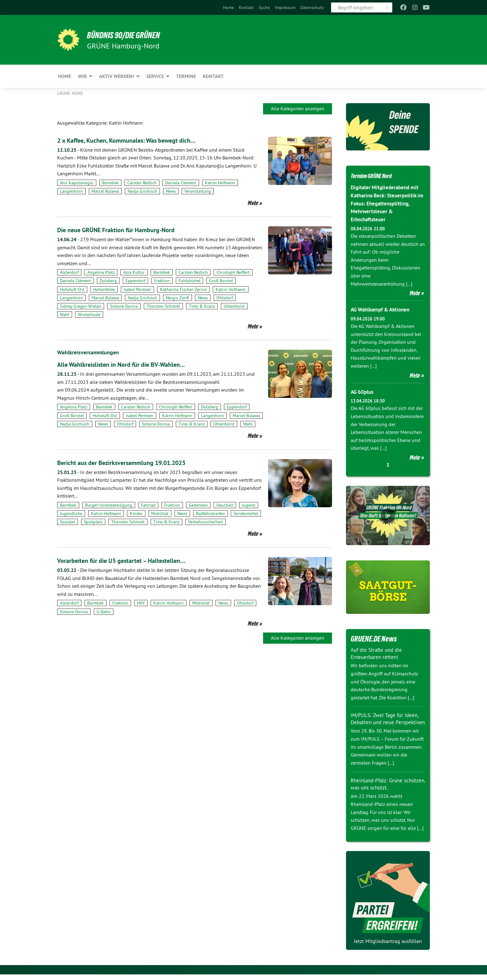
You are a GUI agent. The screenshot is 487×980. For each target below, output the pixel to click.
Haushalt (225, 505)
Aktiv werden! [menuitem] (117, 76)
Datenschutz (312, 7)
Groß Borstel (221, 281)
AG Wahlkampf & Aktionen (383, 308)
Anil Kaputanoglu (77, 183)
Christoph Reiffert (233, 272)
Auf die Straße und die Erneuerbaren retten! (378, 652)
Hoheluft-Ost (72, 289)
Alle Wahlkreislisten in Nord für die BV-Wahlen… (134, 364)
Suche (264, 7)
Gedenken (198, 505)
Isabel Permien (137, 289)
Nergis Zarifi (178, 298)
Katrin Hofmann (220, 183)
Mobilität (160, 513)
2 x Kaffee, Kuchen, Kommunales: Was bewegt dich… (140, 140)
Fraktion (162, 281)
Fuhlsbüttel (189, 281)
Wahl (65, 315)
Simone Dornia (124, 306)
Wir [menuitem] (82, 76)
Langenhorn (71, 191)
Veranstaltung (198, 191)
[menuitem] (228, 7)
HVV (141, 603)
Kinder (136, 513)
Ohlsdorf (225, 298)
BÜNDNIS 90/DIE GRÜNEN (134, 35)
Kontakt (246, 7)
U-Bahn (104, 612)
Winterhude (89, 315)
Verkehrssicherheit (206, 522)
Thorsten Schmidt (163, 306)
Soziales (68, 522)
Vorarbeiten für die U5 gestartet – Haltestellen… (133, 560)
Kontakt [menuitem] (213, 76)
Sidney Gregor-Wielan (81, 306)
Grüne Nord (70, 93)
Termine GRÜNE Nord (379, 175)
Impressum (285, 7)
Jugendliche (71, 513)
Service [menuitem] (155, 76)
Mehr (253, 203)
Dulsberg (108, 281)
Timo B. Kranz (202, 306)
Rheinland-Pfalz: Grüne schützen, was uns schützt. (382, 789)
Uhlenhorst (234, 306)
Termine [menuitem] (186, 76)
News (171, 191)
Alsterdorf (69, 272)
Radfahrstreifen (210, 513)
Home (228, 7)
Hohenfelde (104, 289)
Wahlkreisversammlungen (91, 352)
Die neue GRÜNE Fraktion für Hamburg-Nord (127, 230)
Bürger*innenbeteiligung (109, 505)
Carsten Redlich (142, 183)
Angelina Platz (101, 272)
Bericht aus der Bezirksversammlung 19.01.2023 (134, 462)
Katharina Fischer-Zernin (183, 289)
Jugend (249, 505)
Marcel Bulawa (105, 191)
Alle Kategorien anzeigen (298, 108)
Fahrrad (148, 505)
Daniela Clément (181, 183)
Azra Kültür (134, 272)
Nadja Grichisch (142, 191)
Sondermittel (246, 513)
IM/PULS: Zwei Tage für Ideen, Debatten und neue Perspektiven (386, 721)
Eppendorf (135, 281)
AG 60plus (363, 391)
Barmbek (110, 183)
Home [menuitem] (65, 76)
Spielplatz (93, 522)
